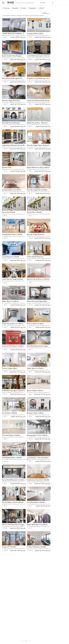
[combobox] (27, 3)
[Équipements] (32, 8)
